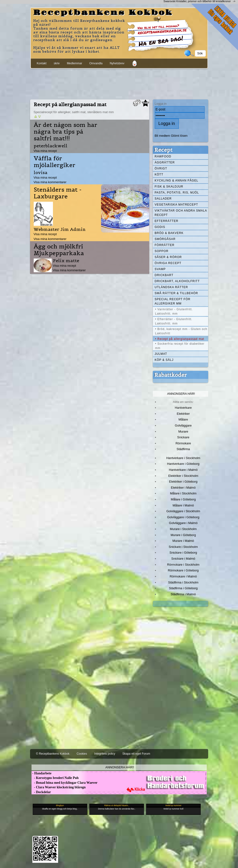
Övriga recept (168, 263)
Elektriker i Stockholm (183, 476)
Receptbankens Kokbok (103, 13)
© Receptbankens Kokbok (53, 754)
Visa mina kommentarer (50, 182)
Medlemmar (74, 63)
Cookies (82, 754)
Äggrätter (165, 162)
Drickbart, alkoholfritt (177, 281)
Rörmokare (183, 443)
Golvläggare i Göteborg (183, 517)
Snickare (183, 437)
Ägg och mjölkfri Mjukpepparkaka (59, 250)
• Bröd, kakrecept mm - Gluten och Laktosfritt (181, 331)
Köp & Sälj (164, 360)
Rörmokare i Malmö (183, 576)
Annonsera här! (181, 394)
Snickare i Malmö (183, 559)
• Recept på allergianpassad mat (180, 339)
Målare (183, 419)
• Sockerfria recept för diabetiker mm (180, 346)
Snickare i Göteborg (183, 553)
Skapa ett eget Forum (136, 754)
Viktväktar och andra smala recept (181, 213)
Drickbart (164, 275)
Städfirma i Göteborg (183, 588)
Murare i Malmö (183, 541)
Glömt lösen (179, 136)
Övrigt (161, 168)
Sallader (163, 199)
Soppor (162, 251)
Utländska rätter (171, 287)
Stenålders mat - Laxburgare (58, 193)
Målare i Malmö (183, 505)
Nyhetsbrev (117, 63)
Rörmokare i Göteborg (183, 570)
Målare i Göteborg (183, 499)
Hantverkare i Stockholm (183, 458)
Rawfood (163, 156)
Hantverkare (183, 408)
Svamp (160, 269)
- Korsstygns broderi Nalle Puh (55, 778)
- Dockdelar (41, 792)
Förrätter (165, 245)
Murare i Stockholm (183, 529)
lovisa (41, 172)
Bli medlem (162, 136)
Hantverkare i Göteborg (183, 464)
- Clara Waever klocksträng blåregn (59, 787)
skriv (57, 63)
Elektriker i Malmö (183, 488)
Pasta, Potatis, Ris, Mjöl (177, 193)
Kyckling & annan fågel (177, 181)
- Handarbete (42, 773)
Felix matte (66, 261)
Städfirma (183, 449)
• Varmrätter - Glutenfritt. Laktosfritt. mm (174, 311)
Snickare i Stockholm (183, 547)
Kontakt (42, 63)
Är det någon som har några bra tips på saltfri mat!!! (65, 132)
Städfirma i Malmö (183, 594)
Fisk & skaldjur (169, 187)
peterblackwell (51, 146)
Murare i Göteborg (183, 535)
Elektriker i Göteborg (183, 482)
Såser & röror (168, 257)
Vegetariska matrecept (177, 205)
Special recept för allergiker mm (173, 301)
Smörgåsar (165, 239)
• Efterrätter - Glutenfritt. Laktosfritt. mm (174, 321)
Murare (183, 431)
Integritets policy (105, 754)
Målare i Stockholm (183, 493)
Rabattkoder (170, 375)
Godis (160, 227)
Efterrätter (167, 221)
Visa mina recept (45, 151)
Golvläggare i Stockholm (183, 511)
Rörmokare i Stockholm (183, 565)
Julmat (161, 354)
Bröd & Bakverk (169, 233)
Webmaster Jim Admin (60, 229)
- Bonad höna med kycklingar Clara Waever (64, 783)
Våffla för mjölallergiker (55, 162)
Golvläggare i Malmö (183, 523)
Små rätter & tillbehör (176, 293)
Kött (159, 175)
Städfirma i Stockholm (183, 582)
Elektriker (183, 414)
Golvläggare (183, 425)
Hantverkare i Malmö (183, 470)
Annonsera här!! (120, 767)
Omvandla (96, 63)
